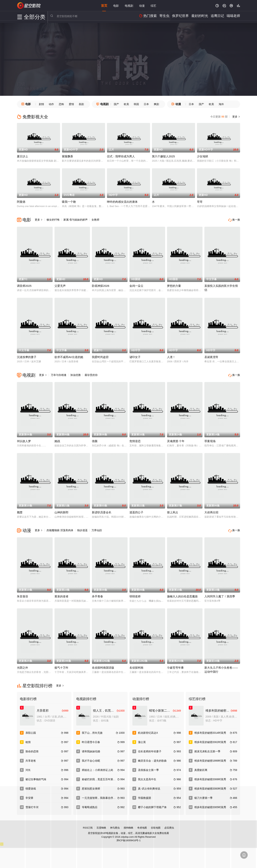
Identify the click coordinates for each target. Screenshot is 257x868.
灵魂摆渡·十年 (176, 440)
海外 (221, 104)
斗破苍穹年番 (175, 665)
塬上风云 (173, 511)
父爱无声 (60, 285)
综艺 (153, 5)
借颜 (95, 440)
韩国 (136, 104)
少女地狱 (203, 156)
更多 (236, 117)
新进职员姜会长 (102, 511)
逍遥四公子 (136, 511)
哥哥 (200, 202)
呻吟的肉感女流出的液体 (122, 202)
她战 (57, 440)
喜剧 (81, 104)
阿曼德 (21, 202)
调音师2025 (24, 285)
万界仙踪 (97, 529)
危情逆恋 (135, 440)
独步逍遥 (82, 529)
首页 (104, 5)
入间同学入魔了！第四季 (220, 594)
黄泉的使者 (61, 594)
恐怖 (61, 104)
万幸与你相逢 (59, 374)
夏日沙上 (23, 156)
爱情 (71, 104)
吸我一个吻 (69, 202)
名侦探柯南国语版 (103, 665)
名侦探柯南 (136, 665)
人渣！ (171, 356)
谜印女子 (135, 356)
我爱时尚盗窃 (100, 356)
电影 (116, 5)
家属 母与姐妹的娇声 (76, 220)
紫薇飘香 (68, 156)
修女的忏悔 (53, 220)
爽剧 (156, 104)
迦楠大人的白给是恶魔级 (182, 594)
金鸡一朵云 (136, 285)
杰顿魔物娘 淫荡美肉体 (60, 529)
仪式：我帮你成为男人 (121, 156)
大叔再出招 (211, 511)
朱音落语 (23, 594)
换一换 (234, 220)
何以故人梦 (24, 440)
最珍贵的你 (91, 374)
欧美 (126, 104)
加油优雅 (76, 374)
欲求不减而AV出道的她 (69, 356)
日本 (146, 104)
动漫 (142, 5)
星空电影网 (29, 6)
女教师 (95, 220)
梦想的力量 (174, 285)
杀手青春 (97, 594)
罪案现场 (210, 440)
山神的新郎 (61, 511)
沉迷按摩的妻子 (27, 356)
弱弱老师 (135, 594)
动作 (51, 104)
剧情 (41, 104)
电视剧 (129, 5)
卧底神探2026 (101, 285)
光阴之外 (23, 665)
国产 (116, 104)
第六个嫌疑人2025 (163, 156)
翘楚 (20, 511)
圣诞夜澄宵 (211, 356)
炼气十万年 (61, 665)
